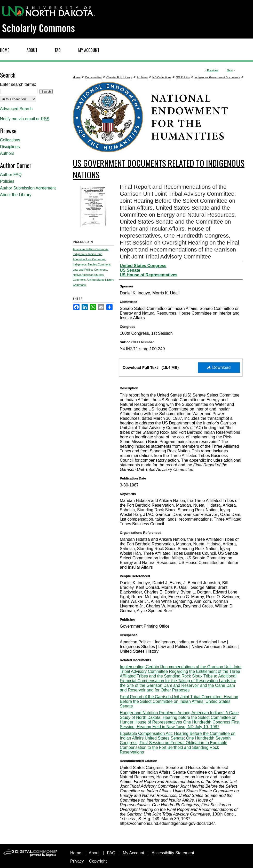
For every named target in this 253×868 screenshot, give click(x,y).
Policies (7, 181)
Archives (142, 77)
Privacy (77, 861)
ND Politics (183, 77)
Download (219, 367)
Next (230, 70)
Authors (7, 153)
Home (77, 77)
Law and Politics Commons (90, 270)
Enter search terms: (18, 84)
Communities (93, 77)
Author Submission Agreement (28, 188)
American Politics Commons (91, 249)
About (94, 853)
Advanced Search (16, 109)
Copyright (98, 861)
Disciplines (10, 147)
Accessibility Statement (173, 853)
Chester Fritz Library (119, 77)
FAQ (111, 853)
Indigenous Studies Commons (92, 264)
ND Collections (162, 77)
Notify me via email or (25, 119)
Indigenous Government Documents (217, 77)
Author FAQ (11, 175)
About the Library (16, 195)
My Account (134, 853)
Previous (213, 70)
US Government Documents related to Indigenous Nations (159, 169)
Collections (10, 140)
